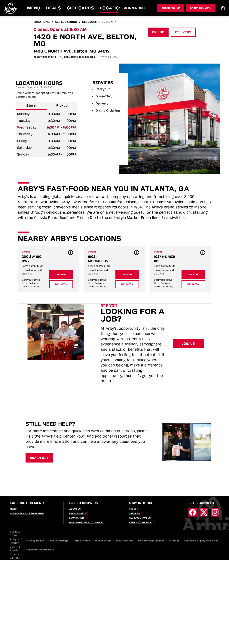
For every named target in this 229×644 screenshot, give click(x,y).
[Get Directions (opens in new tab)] (45, 57)
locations (42, 22)
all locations (66, 22)
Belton (107, 22)
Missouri (89, 22)
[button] (11, 8)
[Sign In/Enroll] (133, 8)
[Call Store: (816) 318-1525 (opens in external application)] (78, 57)
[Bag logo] (223, 8)
